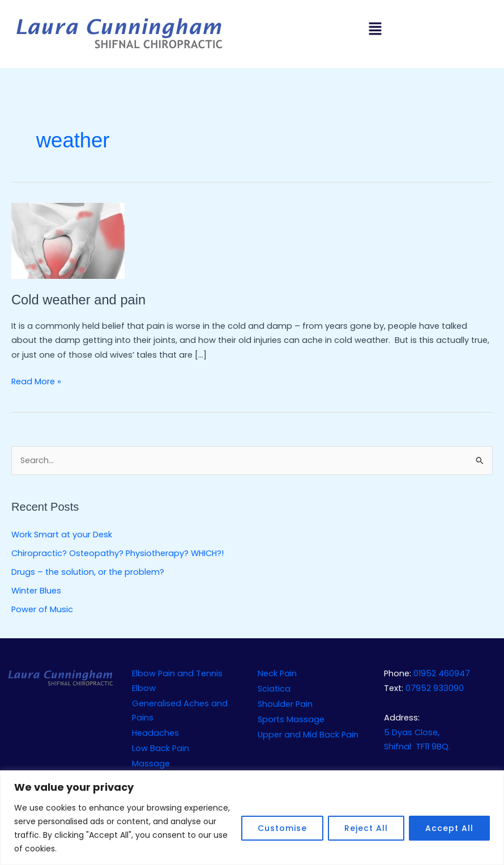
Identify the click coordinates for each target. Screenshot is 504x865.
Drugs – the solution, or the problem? (88, 572)
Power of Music (42, 609)
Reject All (366, 828)
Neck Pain (277, 673)
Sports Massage (291, 719)
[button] (375, 29)
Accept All (449, 828)
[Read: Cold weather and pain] (68, 240)
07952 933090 (435, 688)
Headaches (155, 733)
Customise (282, 828)
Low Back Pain (161, 748)
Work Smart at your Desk (62, 535)
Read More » (36, 381)
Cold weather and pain (78, 300)
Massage (151, 764)
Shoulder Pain (285, 704)
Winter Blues (36, 591)
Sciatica (274, 689)
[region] (252, 818)
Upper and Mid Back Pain (308, 735)
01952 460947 (442, 673)
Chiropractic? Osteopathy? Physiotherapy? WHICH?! (118, 553)
